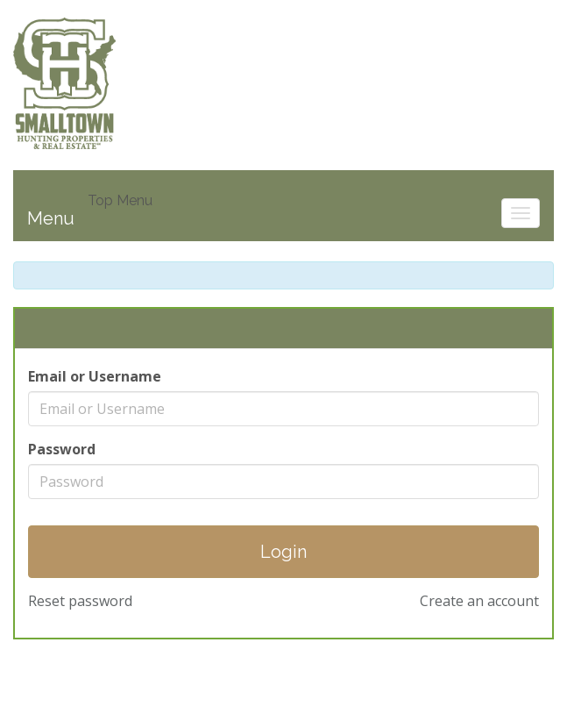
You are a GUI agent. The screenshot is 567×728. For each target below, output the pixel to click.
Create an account (479, 601)
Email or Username (95, 376)
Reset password (80, 601)
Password (62, 449)
